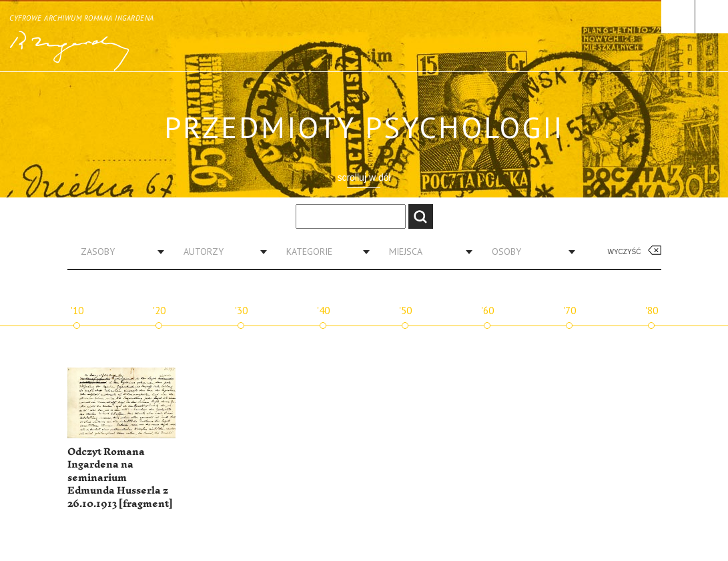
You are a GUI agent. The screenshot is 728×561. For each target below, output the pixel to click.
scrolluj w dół (364, 177)
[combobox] (117, 251)
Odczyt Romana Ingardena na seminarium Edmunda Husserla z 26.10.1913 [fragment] (120, 478)
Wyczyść (625, 252)
